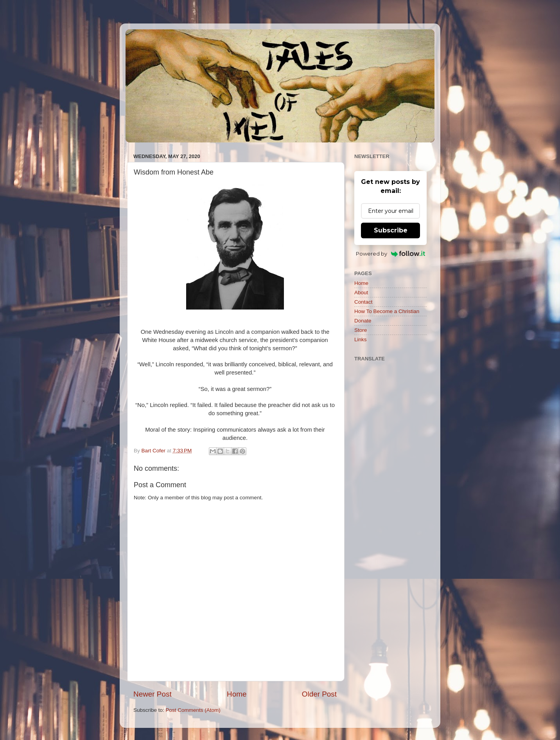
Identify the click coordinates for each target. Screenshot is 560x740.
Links (361, 339)
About (361, 293)
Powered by (390, 254)
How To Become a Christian (387, 311)
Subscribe (391, 230)
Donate (363, 321)
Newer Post (153, 694)
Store (361, 330)
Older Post (319, 694)
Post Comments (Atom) (193, 710)
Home (237, 694)
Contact (363, 302)
